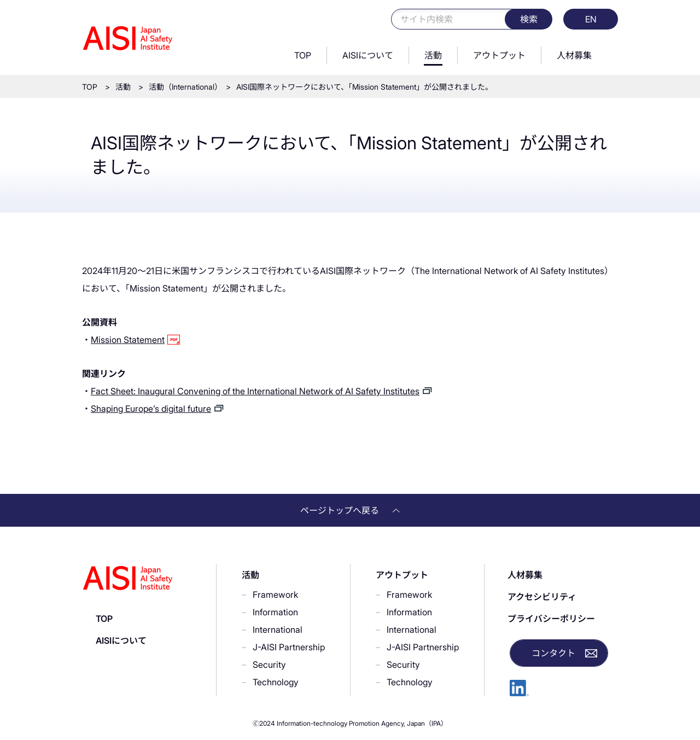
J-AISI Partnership (289, 647)
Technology (276, 682)
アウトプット (499, 55)
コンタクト (553, 653)
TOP (303, 55)
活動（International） (183, 87)
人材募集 (574, 55)
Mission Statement (128, 340)
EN (591, 19)
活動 (433, 55)
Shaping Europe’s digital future (151, 409)
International (278, 630)
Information (275, 612)
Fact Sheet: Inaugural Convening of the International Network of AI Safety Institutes (255, 391)
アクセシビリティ (542, 597)
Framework (275, 595)
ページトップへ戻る (350, 510)
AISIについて (368, 55)
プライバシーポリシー (551, 619)
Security (269, 665)
